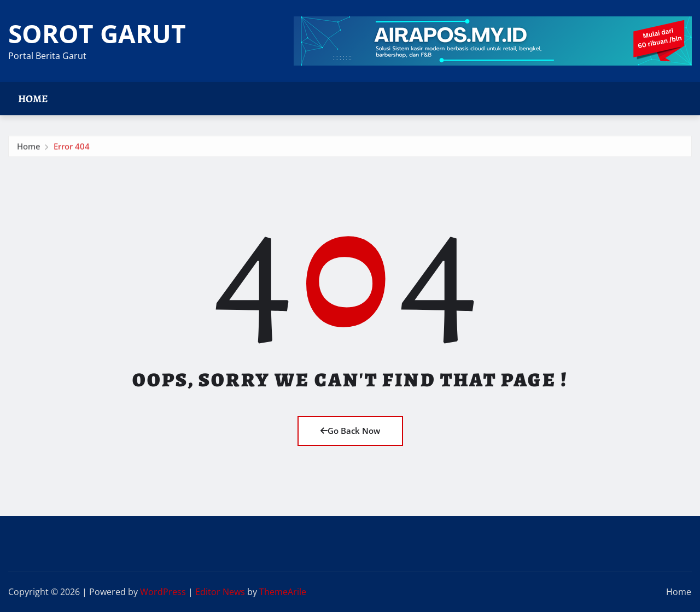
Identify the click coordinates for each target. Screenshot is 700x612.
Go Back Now (350, 431)
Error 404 (72, 148)
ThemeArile (283, 592)
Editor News (220, 592)
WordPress (163, 592)
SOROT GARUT (97, 33)
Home (33, 99)
